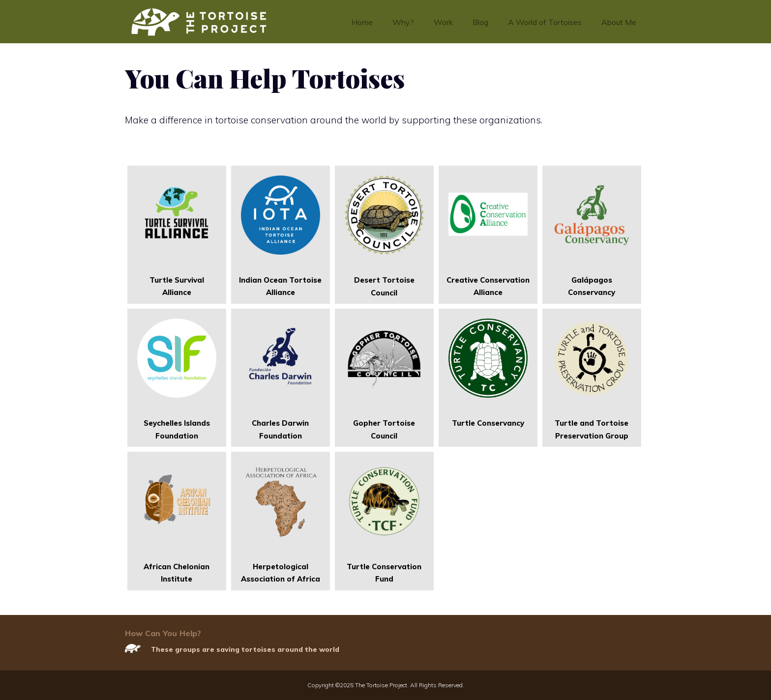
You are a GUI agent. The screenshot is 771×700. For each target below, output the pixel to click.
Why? (403, 22)
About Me (619, 22)
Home (362, 22)
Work (443, 22)
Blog (480, 22)
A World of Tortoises (545, 22)
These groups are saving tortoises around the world (245, 649)
